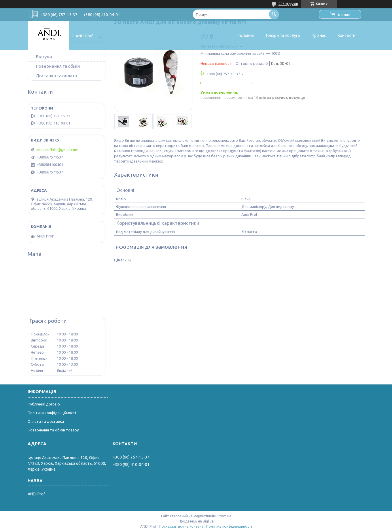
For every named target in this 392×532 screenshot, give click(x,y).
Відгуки (44, 57)
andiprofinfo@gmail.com (57, 150)
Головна (246, 35)
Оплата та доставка (46, 421)
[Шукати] (274, 14)
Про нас (319, 35)
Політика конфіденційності (52, 413)
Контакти (346, 35)
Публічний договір (44, 404)
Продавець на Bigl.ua (196, 521)
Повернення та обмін (58, 66)
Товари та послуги (283, 35)
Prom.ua (224, 516)
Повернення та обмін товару (53, 430)
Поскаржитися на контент (181, 526)
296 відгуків (288, 4)
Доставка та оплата (56, 76)
